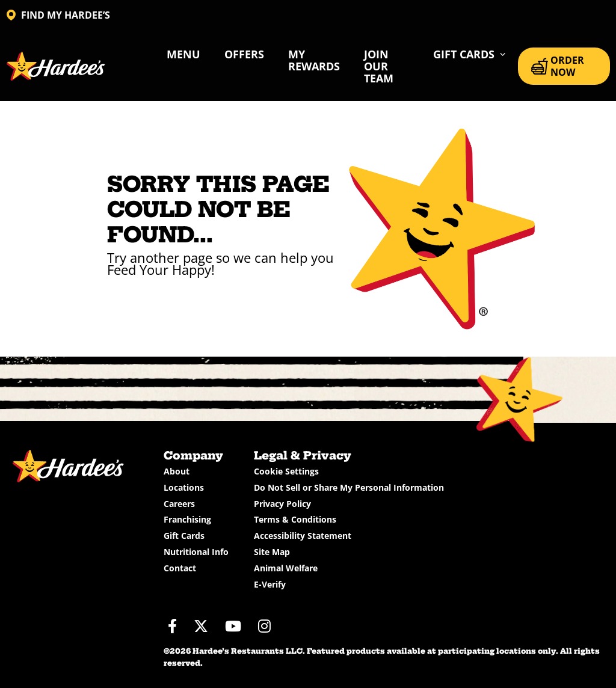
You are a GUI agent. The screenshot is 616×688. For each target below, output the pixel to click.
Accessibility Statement (303, 536)
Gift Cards (184, 536)
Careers (179, 504)
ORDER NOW (558, 66)
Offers (244, 54)
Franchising (187, 519)
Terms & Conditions (295, 519)
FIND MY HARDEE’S (58, 15)
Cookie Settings (286, 471)
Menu (183, 54)
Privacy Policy (282, 504)
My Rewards (314, 60)
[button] (470, 54)
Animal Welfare (286, 568)
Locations (184, 487)
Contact (180, 568)
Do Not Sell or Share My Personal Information (349, 487)
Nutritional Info (196, 552)
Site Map (272, 552)
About (177, 471)
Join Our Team (379, 66)
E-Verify (270, 584)
